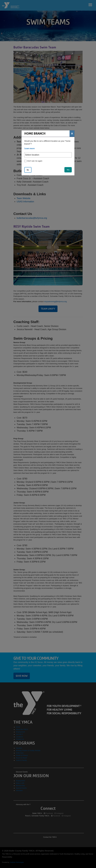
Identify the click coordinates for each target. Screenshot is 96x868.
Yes (68, 170)
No (28, 170)
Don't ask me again (35, 161)
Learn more (30, 148)
